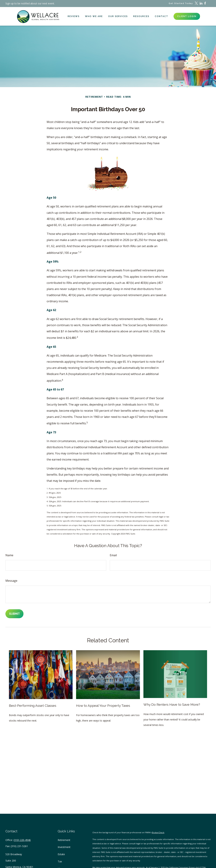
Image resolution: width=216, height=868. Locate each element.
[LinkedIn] (201, 4)
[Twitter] (196, 4)
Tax (60, 861)
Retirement (64, 840)
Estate (61, 854)
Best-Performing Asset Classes (33, 706)
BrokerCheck (158, 832)
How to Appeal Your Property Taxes (103, 706)
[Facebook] (205, 4)
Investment (64, 847)
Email (113, 555)
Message (11, 581)
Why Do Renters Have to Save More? (172, 704)
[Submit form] (14, 614)
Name (9, 555)
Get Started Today (181, 3)
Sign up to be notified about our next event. (30, 3)
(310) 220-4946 (22, 840)
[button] (74, 16)
